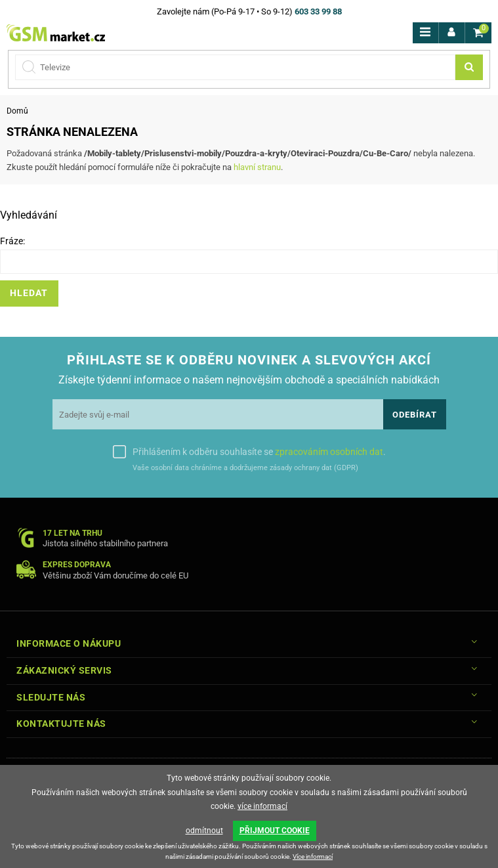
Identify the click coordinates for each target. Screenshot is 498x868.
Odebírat (415, 415)
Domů (17, 111)
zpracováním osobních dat (329, 452)
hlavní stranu (257, 167)
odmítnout (204, 831)
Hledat (29, 293)
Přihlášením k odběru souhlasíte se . (259, 452)
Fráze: (12, 241)
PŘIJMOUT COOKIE (275, 831)
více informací (262, 806)
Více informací (313, 857)
